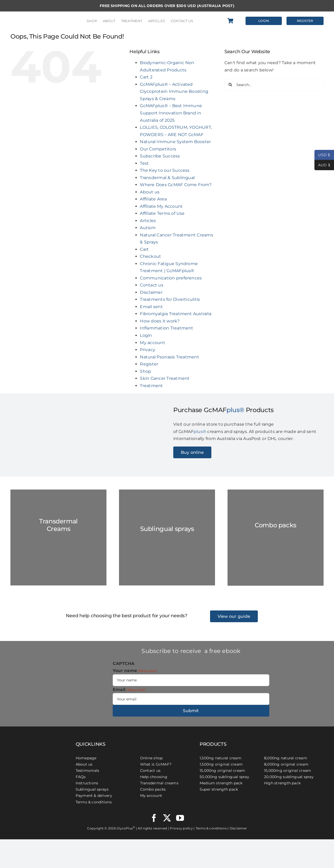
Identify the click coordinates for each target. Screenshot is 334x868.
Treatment (151, 386)
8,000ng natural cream (286, 758)
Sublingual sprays (92, 789)
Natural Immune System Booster (175, 142)
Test (144, 163)
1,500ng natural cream (220, 758)
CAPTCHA (124, 664)
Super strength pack (219, 789)
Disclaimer (151, 292)
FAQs (81, 777)
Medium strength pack (221, 783)
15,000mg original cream (288, 771)
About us (150, 192)
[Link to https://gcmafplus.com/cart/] (233, 21)
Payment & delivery (94, 796)
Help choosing (154, 777)
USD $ (322, 155)
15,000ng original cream (222, 771)
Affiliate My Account (161, 206)
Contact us (151, 285)
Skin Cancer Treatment (165, 378)
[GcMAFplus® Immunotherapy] (37, 736)
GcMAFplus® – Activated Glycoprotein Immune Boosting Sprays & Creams (174, 91)
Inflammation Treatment (166, 328)
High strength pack (282, 783)
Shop (145, 371)
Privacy (148, 350)
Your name (135, 671)
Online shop (151, 758)
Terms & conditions (94, 802)
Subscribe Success (160, 156)
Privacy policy (181, 828)
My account (152, 343)
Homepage (86, 758)
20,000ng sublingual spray (289, 777)
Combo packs (153, 789)
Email (129, 690)
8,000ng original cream (286, 764)
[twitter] (167, 818)
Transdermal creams (159, 783)
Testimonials (88, 771)
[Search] (230, 85)
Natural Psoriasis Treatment (169, 357)
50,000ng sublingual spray (224, 777)
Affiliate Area (153, 199)
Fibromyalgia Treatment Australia (176, 314)
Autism (148, 228)
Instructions (87, 783)
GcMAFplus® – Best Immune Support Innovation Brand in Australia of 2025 (171, 113)
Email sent (151, 307)
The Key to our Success (165, 170)
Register (149, 364)
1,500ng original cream (221, 764)
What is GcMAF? (156, 764)
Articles (148, 221)
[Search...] (274, 85)
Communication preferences (171, 278)
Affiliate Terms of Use (162, 213)
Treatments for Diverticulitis (170, 299)
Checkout (150, 256)
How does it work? (160, 321)
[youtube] (180, 818)
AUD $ (322, 165)
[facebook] (154, 818)
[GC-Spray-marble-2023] (167, 537)
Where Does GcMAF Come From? (176, 185)
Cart (144, 249)
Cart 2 (146, 77)
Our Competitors (158, 149)
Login (146, 335)
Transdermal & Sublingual (167, 178)
